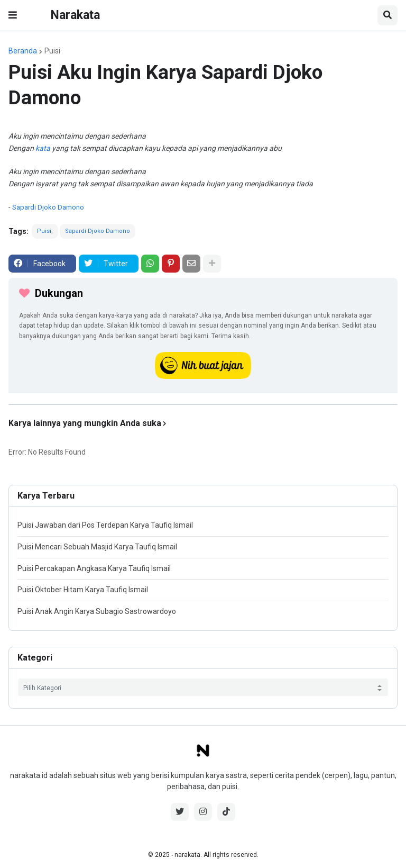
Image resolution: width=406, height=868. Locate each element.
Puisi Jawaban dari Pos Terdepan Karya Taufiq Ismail (105, 525)
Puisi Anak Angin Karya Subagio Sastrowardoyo (97, 611)
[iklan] (203, 404)
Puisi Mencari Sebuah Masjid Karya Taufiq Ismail (97, 547)
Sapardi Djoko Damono (48, 207)
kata (43, 148)
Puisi (52, 51)
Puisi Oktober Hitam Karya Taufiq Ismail (83, 590)
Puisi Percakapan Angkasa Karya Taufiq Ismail (94, 568)
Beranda (23, 51)
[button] (13, 15)
